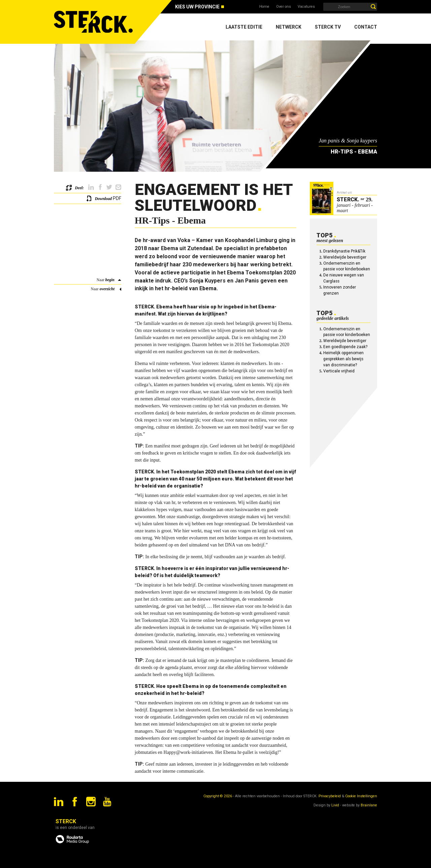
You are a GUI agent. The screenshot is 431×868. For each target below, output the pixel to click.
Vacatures (306, 7)
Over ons (284, 7)
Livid (335, 805)
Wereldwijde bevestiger (345, 257)
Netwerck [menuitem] (289, 27)
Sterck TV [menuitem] (328, 27)
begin (110, 280)
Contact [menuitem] (366, 27)
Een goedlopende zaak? (345, 347)
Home (264, 7)
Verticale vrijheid (339, 371)
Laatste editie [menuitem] (244, 27)
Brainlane (369, 805)
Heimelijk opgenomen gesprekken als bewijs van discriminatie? (343, 359)
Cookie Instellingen (361, 796)
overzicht (107, 289)
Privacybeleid (330, 796)
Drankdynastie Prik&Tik (344, 251)
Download (103, 199)
